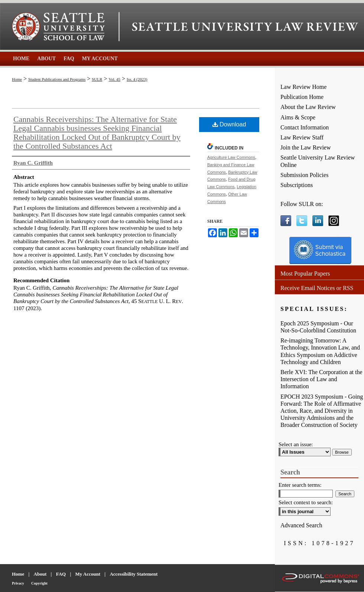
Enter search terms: (300, 485)
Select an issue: (296, 444)
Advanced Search (301, 525)
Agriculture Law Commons (231, 157)
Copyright (39, 583)
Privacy (18, 583)
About (40, 574)
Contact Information (305, 127)
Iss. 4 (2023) (137, 79)
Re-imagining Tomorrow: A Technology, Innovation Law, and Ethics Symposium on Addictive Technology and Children (320, 351)
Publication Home (302, 97)
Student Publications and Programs (57, 79)
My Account (88, 574)
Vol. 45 (114, 79)
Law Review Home (303, 87)
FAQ (61, 574)
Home (17, 79)
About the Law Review (308, 107)
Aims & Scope (298, 117)
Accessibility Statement (134, 574)
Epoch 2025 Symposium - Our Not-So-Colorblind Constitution (318, 327)
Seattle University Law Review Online (318, 161)
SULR (97, 79)
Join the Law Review (306, 147)
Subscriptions (297, 185)
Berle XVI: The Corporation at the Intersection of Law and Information (321, 379)
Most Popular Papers (305, 274)
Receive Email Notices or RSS (317, 288)
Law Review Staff (302, 137)
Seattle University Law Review (245, 27)
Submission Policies (304, 175)
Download (229, 124)
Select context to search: (306, 502)
